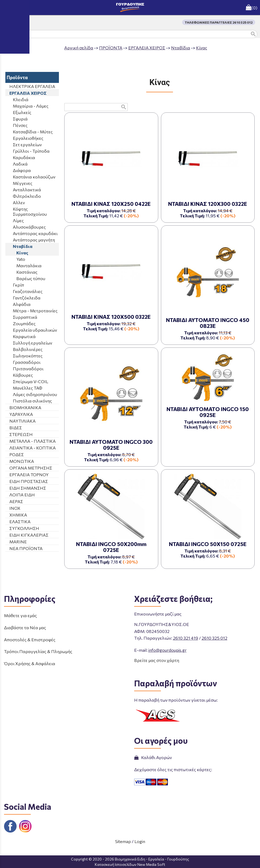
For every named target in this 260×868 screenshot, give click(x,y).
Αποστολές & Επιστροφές (30, 640)
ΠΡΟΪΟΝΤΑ (111, 48)
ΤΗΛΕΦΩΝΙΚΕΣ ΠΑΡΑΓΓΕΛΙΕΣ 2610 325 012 (219, 22)
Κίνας (202, 48)
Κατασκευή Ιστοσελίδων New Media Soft (130, 864)
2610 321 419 (186, 638)
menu (7, 8)
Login (140, 841)
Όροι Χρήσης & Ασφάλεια (30, 663)
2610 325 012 (214, 638)
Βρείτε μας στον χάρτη (157, 660)
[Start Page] (130, 8)
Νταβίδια (181, 48)
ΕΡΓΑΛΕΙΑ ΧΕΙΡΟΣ (147, 48)
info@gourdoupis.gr (167, 650)
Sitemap (123, 841)
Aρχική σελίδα (79, 48)
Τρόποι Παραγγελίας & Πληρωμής (38, 651)
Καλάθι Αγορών (153, 757)
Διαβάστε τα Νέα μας (25, 627)
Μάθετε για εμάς (20, 615)
